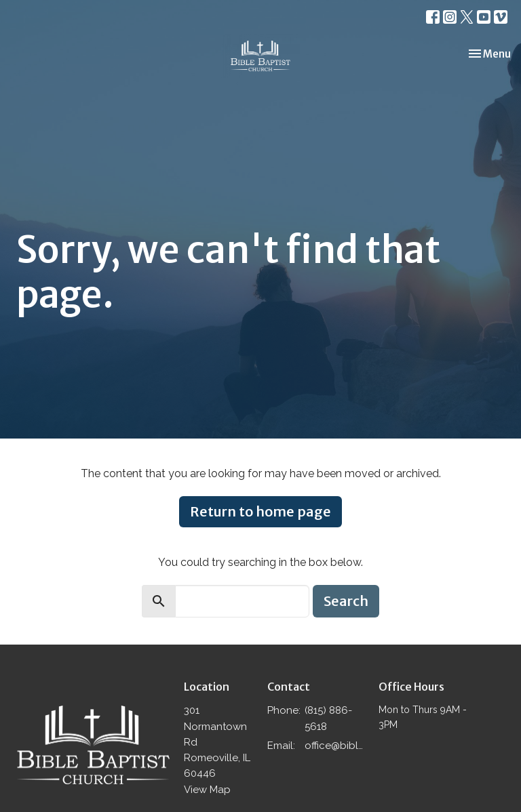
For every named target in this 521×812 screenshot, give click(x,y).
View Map (207, 790)
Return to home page (260, 511)
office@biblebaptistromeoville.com (335, 746)
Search (346, 601)
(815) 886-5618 (328, 718)
